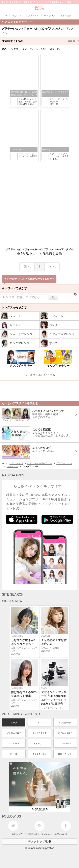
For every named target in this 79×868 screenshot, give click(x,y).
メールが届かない (45, 834)
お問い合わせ (61, 834)
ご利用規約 (31, 834)
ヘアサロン (14, 743)
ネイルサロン (39, 743)
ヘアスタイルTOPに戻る (40, 375)
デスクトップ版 (39, 841)
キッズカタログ (39, 733)
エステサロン (65, 743)
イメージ (28, 49)
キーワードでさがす (14, 288)
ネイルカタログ (65, 733)
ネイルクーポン (39, 754)
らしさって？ (18, 834)
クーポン (14, 754)
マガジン (39, 723)
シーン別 (41, 49)
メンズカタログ (14, 733)
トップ (14, 723)
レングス (14, 49)
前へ (27, 267)
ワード (55, 49)
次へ (52, 267)
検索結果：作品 (40, 41)
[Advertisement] (39, 206)
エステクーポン (65, 754)
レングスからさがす (14, 307)
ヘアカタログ (65, 723)
